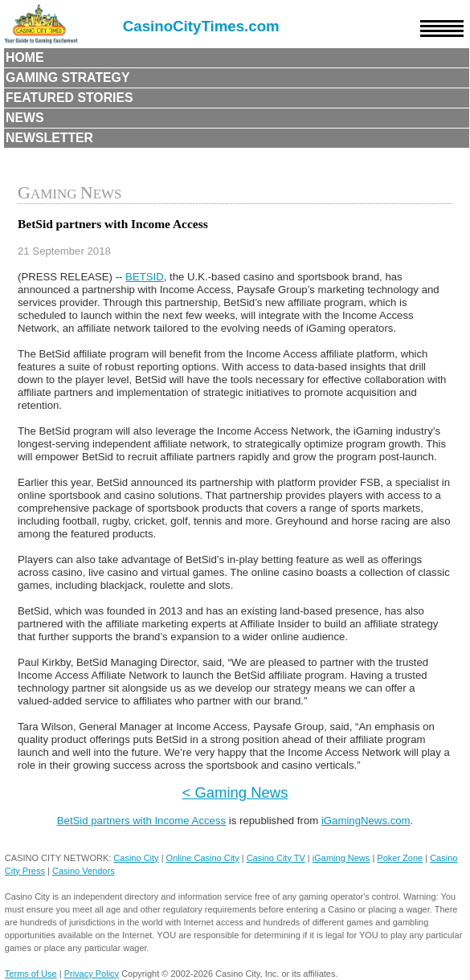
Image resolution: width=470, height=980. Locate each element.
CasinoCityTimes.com (201, 26)
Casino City (136, 858)
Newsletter (49, 138)
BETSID (145, 277)
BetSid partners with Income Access (141, 821)
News (25, 118)
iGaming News (341, 858)
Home (25, 57)
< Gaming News (235, 792)
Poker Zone (400, 858)
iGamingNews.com (366, 821)
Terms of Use (31, 974)
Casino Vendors (84, 871)
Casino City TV (276, 858)
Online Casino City (203, 858)
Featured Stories (69, 98)
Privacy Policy (92, 974)
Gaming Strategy (67, 78)
